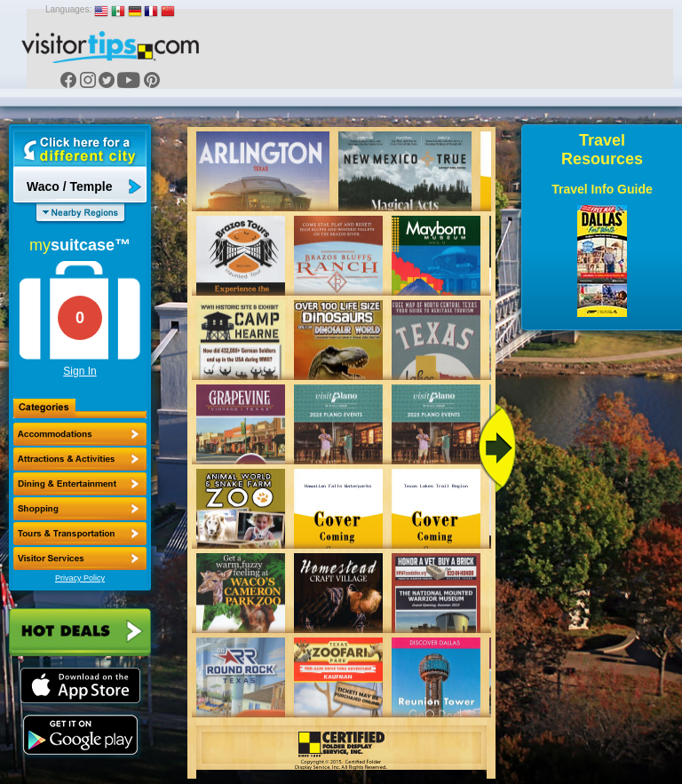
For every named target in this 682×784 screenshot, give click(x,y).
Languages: (68, 9)
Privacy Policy (80, 578)
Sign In (79, 371)
